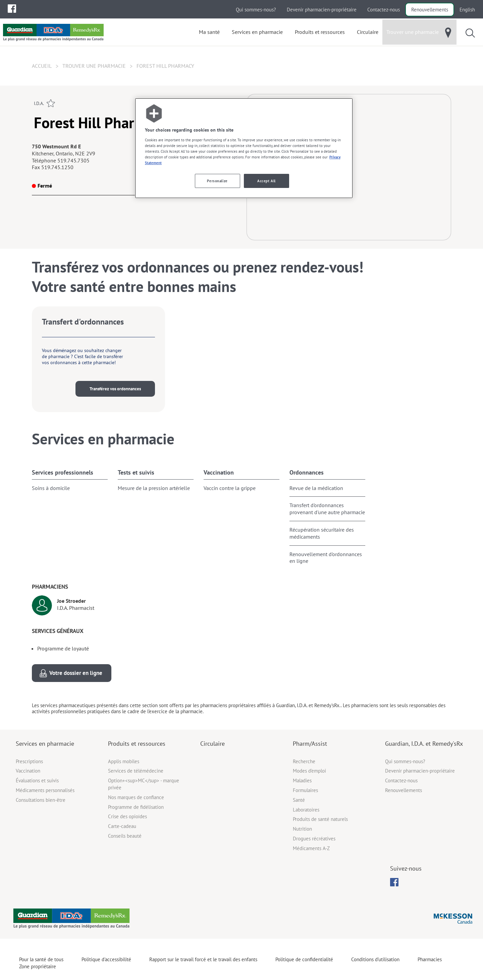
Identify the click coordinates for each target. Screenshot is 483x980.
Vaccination (219, 472)
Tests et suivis (136, 472)
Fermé (42, 186)
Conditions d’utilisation (375, 959)
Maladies (302, 780)
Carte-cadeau (122, 826)
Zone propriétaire (38, 966)
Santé (299, 800)
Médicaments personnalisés (45, 790)
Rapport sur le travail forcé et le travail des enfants (203, 959)
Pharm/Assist (310, 744)
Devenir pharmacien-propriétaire (322, 10)
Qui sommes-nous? (256, 10)
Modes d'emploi (309, 771)
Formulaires (305, 790)
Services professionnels (63, 472)
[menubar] (12, 9)
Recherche (304, 761)
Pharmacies (430, 959)
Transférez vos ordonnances (115, 389)
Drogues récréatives (314, 839)
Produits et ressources (137, 744)
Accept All (266, 181)
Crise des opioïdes (127, 816)
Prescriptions (29, 761)
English (467, 10)
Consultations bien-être (41, 800)
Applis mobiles (124, 761)
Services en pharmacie (45, 744)
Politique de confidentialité (304, 959)
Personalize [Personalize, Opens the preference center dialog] (217, 181)
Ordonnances (307, 472)
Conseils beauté (125, 836)
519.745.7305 (73, 160)
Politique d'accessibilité (106, 959)
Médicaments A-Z (311, 848)
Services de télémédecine (136, 771)
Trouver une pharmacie (94, 66)
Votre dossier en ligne (76, 673)
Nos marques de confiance (136, 797)
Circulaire (212, 744)
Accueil (42, 66)
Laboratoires (306, 810)
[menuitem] (12, 9)
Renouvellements (430, 10)
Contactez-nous (384, 10)
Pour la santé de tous (41, 959)
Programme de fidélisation (136, 807)
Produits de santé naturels (320, 819)
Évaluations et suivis (37, 780)
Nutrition (302, 829)
